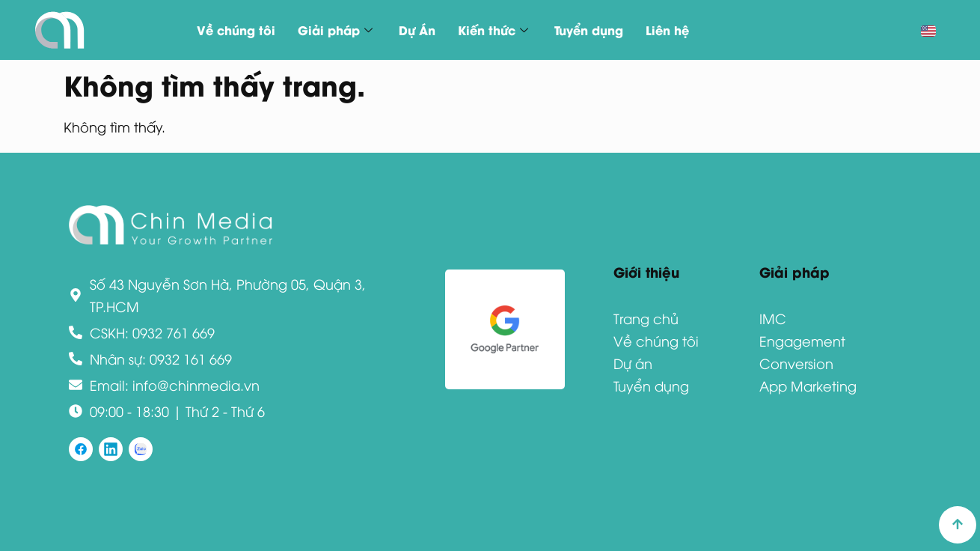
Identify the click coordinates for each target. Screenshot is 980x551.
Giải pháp (337, 30)
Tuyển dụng (589, 30)
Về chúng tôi (236, 30)
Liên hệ (667, 30)
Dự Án (417, 30)
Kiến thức (495, 30)
